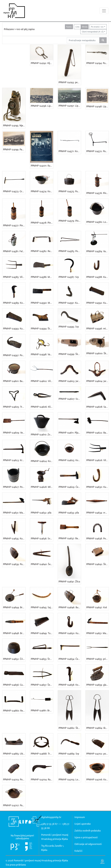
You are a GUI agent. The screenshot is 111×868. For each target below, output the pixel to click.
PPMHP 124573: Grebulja (14, 191)
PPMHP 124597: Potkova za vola (14, 355)
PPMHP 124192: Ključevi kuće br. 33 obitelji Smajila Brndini (42, 63)
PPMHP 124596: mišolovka (97, 328)
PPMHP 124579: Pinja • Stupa (70, 221)
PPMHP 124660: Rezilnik (14, 711)
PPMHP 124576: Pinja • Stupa (97, 193)
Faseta (69, 27)
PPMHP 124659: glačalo (97, 685)
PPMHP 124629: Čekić (70, 487)
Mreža (85, 27)
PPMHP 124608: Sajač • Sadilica (97, 407)
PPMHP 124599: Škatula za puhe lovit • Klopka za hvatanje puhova (70, 354)
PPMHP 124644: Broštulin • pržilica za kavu (14, 607)
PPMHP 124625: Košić (70, 460)
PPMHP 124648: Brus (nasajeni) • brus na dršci (14, 633)
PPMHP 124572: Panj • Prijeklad (97, 151)
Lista (77, 27)
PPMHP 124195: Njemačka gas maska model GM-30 (14, 125)
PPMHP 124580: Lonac (97, 222)
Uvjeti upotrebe (83, 824)
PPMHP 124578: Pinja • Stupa (42, 223)
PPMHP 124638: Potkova (97, 538)
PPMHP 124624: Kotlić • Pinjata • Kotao (42, 461)
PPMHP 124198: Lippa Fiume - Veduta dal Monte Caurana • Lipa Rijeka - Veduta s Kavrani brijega (97, 106)
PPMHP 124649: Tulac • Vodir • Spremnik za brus (42, 633)
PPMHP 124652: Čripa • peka (14, 659)
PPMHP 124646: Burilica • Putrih (70, 607)
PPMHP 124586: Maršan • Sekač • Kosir (42, 277)
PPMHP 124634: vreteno (97, 513)
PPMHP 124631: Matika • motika (14, 513)
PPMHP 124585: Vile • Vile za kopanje (14, 277)
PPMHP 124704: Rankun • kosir (42, 779)
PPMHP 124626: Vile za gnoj (97, 460)
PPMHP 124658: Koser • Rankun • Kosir (70, 685)
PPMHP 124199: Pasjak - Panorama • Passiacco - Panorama (14, 149)
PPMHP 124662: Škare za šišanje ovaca (70, 728)
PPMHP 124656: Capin (14, 685)
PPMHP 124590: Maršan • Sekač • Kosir (42, 303)
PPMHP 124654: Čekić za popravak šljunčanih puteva (70, 659)
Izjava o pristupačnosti (86, 837)
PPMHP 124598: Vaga (42, 354)
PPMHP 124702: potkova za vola (97, 754)
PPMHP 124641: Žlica (69, 581)
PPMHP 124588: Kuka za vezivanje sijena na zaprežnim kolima (97, 277)
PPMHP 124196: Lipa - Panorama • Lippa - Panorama (42, 106)
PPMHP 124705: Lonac (70, 779)
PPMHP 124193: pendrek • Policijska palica (70, 82)
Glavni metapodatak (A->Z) (93, 32)
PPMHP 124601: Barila (14, 381)
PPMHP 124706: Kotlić (97, 779)
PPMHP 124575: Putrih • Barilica (70, 191)
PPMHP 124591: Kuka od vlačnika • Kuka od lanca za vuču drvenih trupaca (70, 303)
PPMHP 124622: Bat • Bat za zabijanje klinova (97, 433)
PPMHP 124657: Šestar (42, 685)
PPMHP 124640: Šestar (42, 564)
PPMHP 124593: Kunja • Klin (14, 328)
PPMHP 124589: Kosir (14, 303)
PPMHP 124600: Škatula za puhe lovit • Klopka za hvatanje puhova (97, 353)
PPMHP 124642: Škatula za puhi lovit (97, 564)
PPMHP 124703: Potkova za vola (14, 779)
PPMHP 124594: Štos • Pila (42, 328)
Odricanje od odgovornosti (88, 844)
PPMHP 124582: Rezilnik (42, 251)
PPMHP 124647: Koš (97, 607)
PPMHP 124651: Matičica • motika (97, 633)
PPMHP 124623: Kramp (14, 460)
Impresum (80, 817)
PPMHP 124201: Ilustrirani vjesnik (42, 166)
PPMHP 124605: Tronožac (14, 407)
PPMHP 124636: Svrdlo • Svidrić (42, 538)
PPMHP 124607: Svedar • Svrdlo (70, 399)
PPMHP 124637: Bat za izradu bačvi (70, 538)
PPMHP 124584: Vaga (97, 251)
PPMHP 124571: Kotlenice (70, 151)
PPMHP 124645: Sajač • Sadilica (42, 607)
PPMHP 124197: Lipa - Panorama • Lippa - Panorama (70, 106)
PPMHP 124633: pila (69, 513)
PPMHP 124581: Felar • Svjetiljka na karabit (14, 251)
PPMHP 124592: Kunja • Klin (97, 303)
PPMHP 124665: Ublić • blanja (14, 754)
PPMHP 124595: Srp (69, 327)
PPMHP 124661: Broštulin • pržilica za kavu (42, 710)
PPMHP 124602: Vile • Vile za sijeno (42, 381)
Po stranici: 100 (97, 27)
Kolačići (78, 851)
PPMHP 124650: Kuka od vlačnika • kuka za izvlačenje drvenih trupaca (70, 633)
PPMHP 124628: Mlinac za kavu (42, 487)
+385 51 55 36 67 (49, 824)
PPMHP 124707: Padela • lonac (14, 805)
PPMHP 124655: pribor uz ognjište (97, 659)
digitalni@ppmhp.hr (51, 817)
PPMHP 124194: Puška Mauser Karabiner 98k (97, 63)
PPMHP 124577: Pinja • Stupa (14, 225)
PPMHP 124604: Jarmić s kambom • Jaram (97, 381)
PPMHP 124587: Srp (69, 277)
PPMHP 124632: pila (41, 513)
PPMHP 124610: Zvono (42, 434)
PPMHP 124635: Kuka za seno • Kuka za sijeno (14, 538)
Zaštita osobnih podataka (88, 831)
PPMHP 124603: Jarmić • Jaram (70, 381)
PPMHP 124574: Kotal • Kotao (42, 191)
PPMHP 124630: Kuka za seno (97, 487)
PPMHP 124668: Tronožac (42, 754)
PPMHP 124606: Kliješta (42, 407)
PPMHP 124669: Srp (69, 754)
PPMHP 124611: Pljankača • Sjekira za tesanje (70, 433)
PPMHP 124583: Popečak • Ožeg (70, 251)
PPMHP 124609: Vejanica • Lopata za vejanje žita (14, 433)
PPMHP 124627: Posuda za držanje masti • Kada (14, 487)
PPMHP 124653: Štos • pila (42, 659)
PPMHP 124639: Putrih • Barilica (14, 564)
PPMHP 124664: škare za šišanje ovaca (97, 728)
